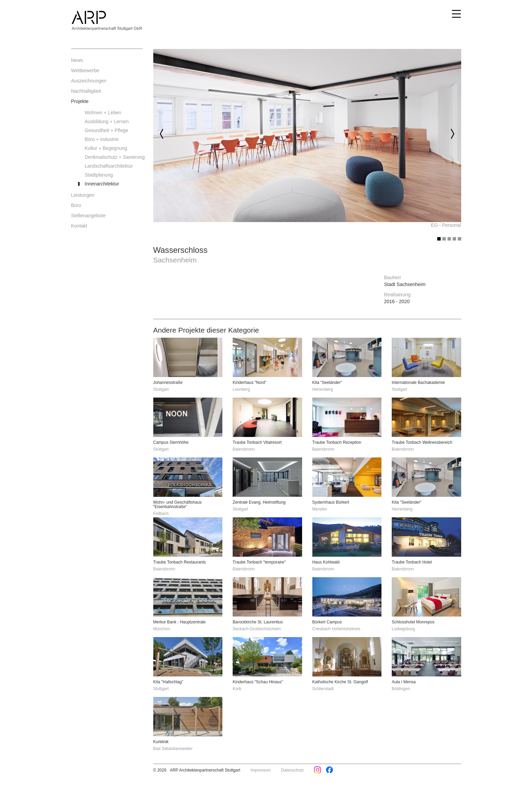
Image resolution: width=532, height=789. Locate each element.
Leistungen (83, 195)
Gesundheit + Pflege (107, 130)
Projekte (80, 101)
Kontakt (79, 226)
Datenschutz (293, 770)
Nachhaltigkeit (86, 91)
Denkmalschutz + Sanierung (114, 157)
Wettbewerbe (85, 70)
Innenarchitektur (102, 184)
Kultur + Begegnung (106, 148)
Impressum (261, 770)
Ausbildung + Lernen (107, 121)
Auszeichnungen (89, 81)
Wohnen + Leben (103, 113)
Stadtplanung (99, 175)
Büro (76, 205)
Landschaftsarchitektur (109, 166)
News (77, 60)
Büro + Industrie (102, 139)
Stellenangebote (88, 216)
